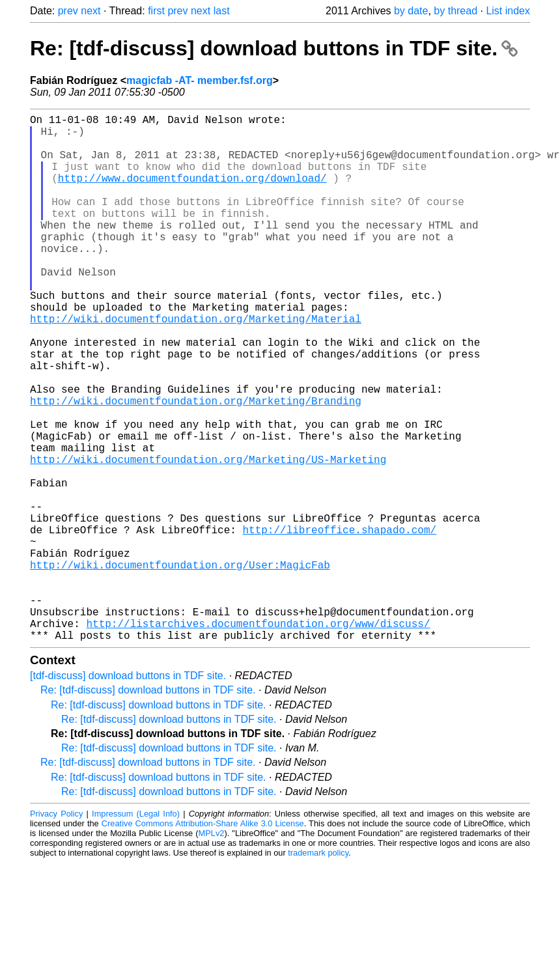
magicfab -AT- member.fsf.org (200, 80)
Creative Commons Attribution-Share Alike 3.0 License (203, 941)
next (91, 11)
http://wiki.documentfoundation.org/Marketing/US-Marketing (208, 537)
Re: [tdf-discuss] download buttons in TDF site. (274, 48)
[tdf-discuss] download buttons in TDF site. (128, 793)
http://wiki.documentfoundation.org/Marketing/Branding (196, 466)
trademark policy (318, 970)
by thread (455, 11)
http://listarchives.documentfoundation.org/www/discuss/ (258, 738)
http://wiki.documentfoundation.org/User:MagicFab (180, 666)
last (222, 11)
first (156, 11)
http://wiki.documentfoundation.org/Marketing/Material (196, 365)
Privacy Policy (56, 931)
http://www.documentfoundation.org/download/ (192, 193)
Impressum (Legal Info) (136, 931)
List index (508, 11)
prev (68, 11)
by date (411, 11)
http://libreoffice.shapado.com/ (339, 623)
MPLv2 (212, 950)
